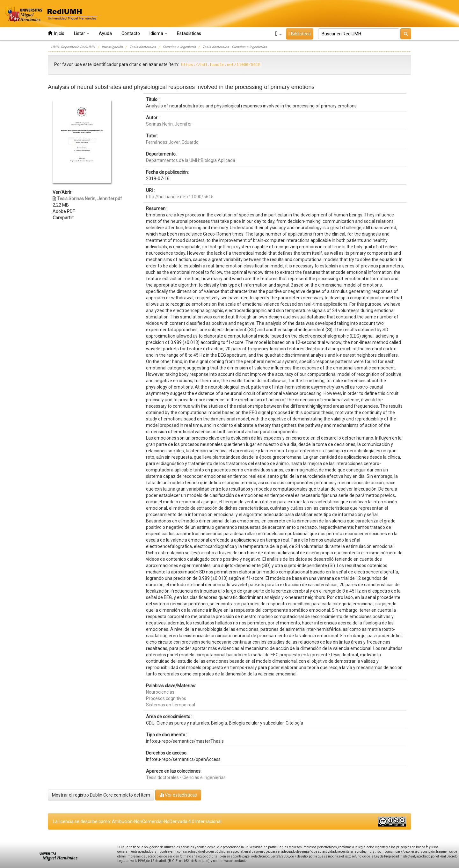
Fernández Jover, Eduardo (172, 142)
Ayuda (105, 33)
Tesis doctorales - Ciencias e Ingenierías (235, 47)
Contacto (131, 33)
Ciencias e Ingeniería (179, 47)
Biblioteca (300, 34)
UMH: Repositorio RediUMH (73, 47)
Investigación (112, 47)
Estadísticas (189, 33)
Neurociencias (160, 692)
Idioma (158, 33)
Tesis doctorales (143, 47)
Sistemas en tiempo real (171, 705)
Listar (82, 33)
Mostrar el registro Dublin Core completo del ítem (101, 795)
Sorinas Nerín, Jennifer (169, 124)
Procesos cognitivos (166, 698)
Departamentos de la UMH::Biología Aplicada (191, 160)
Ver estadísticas (178, 795)
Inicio (56, 33)
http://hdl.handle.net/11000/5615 (180, 197)
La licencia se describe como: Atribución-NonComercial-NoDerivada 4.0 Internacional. (138, 821)
